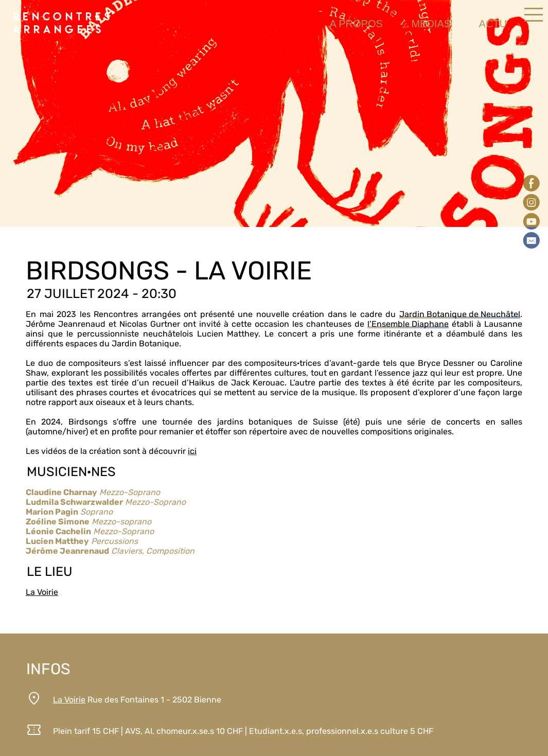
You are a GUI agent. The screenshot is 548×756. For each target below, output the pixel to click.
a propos (356, 24)
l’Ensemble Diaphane (408, 324)
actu (493, 24)
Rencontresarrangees (63, 23)
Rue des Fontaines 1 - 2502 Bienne (137, 700)
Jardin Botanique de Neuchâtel (460, 314)
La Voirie (42, 592)
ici (192, 451)
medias (431, 24)
